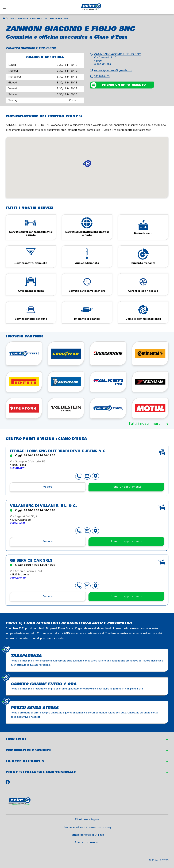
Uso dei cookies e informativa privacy (87, 827)
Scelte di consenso (87, 843)
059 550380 (17, 523)
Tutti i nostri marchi (146, 424)
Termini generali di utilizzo (87, 835)
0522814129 (18, 468)
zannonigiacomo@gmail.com (113, 70)
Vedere (48, 487)
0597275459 (18, 578)
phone (79, 476)
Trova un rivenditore (19, 19)
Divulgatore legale (87, 820)
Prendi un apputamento (124, 85)
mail (87, 476)
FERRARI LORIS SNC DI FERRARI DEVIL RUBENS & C (58, 451)
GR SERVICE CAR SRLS (31, 561)
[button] (87, 164)
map (95, 476)
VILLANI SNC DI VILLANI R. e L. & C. (43, 506)
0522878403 (102, 77)
